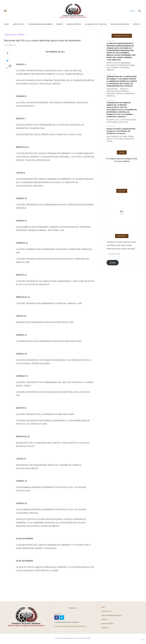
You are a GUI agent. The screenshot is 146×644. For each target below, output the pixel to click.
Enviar (112, 263)
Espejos (59, 24)
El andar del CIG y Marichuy (96, 24)
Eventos (136, 24)
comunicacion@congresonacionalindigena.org (70, 626)
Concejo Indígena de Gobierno (40, 24)
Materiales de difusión (120, 24)
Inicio (7, 24)
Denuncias (105, 628)
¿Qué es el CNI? (18, 24)
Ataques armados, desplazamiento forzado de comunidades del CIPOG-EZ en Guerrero (121, 131)
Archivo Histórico (74, 24)
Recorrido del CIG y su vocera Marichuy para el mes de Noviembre (43, 40)
